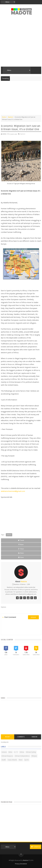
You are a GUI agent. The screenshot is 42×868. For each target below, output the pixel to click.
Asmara (4, 752)
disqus (33, 617)
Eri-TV (16, 752)
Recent (8, 737)
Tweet (21, 540)
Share (21, 545)
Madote (26, 860)
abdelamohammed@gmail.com (13, 491)
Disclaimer (24, 864)
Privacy (17, 864)
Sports (27, 760)
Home (4, 117)
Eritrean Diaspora (7, 756)
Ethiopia (34, 756)
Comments (21, 737)
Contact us (36, 847)
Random (34, 737)
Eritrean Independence (22, 756)
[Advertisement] (21, 42)
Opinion (10, 117)
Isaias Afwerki (12, 760)
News (21, 760)
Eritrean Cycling (31, 752)
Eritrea (22, 752)
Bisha (10, 752)
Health (4, 760)
